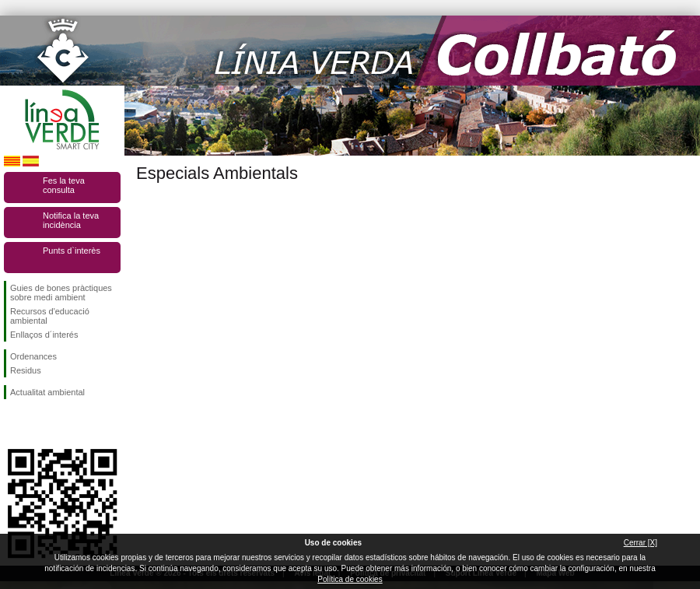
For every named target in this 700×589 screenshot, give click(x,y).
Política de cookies (350, 579)
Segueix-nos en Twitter (39, 424)
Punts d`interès (72, 251)
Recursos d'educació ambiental (50, 316)
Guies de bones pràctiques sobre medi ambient (61, 293)
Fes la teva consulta (64, 185)
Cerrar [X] (640, 543)
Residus (26, 370)
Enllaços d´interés (44, 335)
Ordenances (33, 356)
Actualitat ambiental (47, 392)
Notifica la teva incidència (71, 220)
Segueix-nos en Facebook (13, 424)
